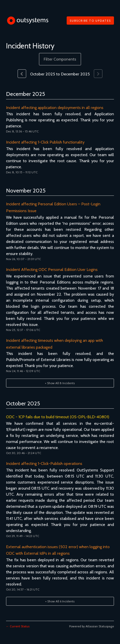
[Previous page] (22, 74)
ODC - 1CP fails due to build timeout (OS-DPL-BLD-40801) (58, 417)
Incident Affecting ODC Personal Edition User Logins (52, 270)
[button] (90, 21)
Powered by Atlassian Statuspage (92, 626)
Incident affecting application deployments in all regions (55, 108)
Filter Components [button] (60, 59)
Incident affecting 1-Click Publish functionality (45, 142)
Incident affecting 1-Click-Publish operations (44, 464)
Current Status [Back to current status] (18, 626)
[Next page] (98, 74)
